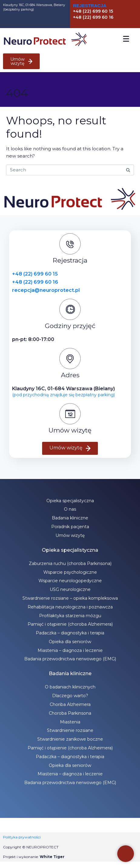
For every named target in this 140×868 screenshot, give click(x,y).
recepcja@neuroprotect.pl (46, 290)
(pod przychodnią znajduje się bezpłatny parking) (63, 395)
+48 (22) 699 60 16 (35, 282)
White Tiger (52, 857)
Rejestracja (90, 6)
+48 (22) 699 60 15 (35, 274)
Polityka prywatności (22, 837)
